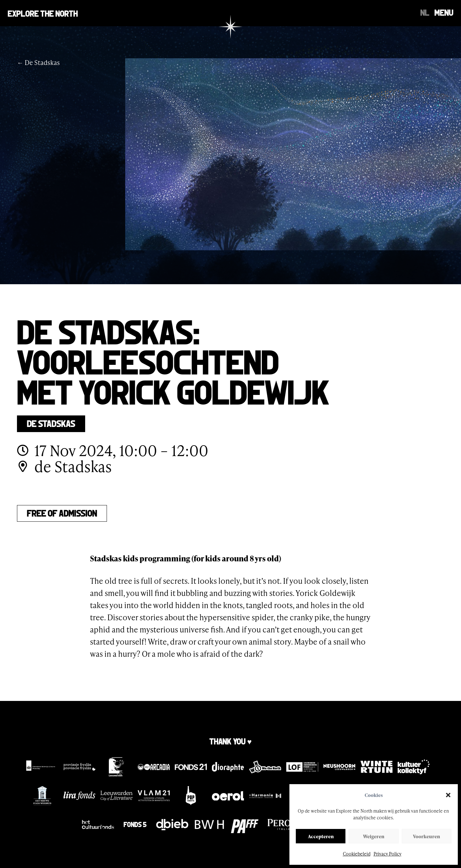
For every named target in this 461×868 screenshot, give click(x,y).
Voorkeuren (426, 836)
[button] (448, 795)
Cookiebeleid (357, 854)
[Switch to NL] (425, 12)
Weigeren (374, 836)
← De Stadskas (38, 62)
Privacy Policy (388, 854)
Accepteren (321, 836)
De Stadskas (51, 423)
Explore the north (43, 13)
